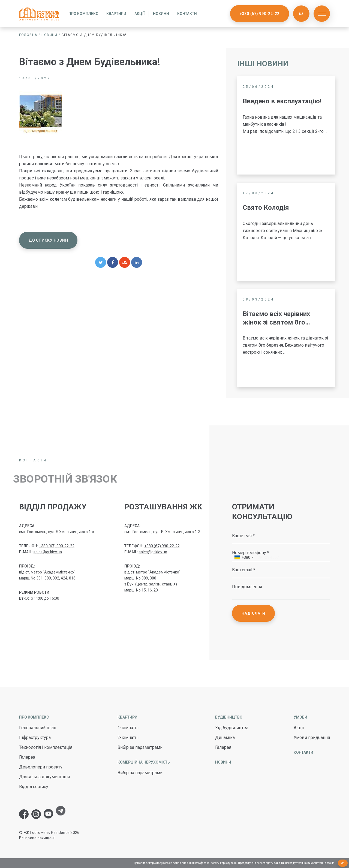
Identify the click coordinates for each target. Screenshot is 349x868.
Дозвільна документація (44, 777)
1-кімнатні (128, 728)
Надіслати (253, 613)
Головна (28, 35)
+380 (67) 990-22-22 (260, 14)
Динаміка (225, 738)
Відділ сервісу (34, 787)
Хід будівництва (232, 728)
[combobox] (244, 558)
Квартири (116, 14)
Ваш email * (244, 570)
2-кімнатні (128, 738)
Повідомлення (247, 587)
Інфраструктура (35, 738)
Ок (343, 863)
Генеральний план (38, 728)
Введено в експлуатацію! (282, 101)
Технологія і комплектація (46, 747)
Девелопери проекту (41, 767)
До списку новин (48, 240)
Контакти (187, 14)
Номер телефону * (251, 552)
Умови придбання (312, 738)
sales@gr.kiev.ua (48, 552)
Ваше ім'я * (243, 536)
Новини (161, 14)
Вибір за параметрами (140, 747)
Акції (140, 14)
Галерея (27, 757)
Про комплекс (83, 14)
